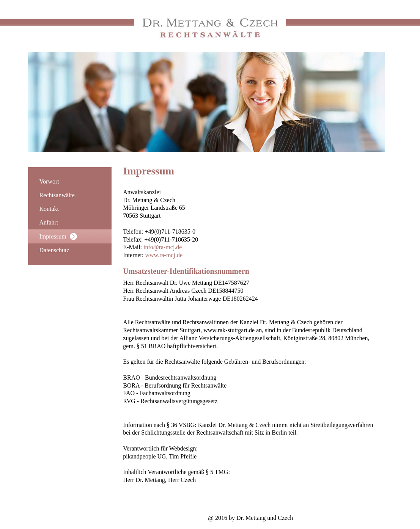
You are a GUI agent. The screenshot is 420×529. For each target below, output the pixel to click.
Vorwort (49, 181)
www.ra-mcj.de (164, 255)
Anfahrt (49, 222)
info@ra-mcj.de (163, 247)
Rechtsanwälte (57, 195)
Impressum (58, 236)
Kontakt (49, 209)
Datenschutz (54, 250)
